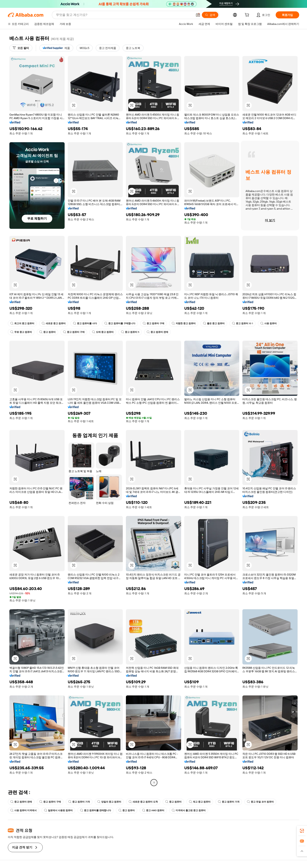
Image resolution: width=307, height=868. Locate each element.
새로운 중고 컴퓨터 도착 (143, 802)
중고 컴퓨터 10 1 (242, 323)
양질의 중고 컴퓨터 (109, 802)
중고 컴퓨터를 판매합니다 (96, 810)
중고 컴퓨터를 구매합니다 (120, 323)
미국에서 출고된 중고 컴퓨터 (189, 810)
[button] (198, 15)
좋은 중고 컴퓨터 (214, 323)
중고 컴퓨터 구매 (153, 323)
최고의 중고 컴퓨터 (22, 323)
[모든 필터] (21, 48)
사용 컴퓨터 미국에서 (23, 810)
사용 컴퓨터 (269, 323)
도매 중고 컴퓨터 (103, 332)
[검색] (210, 15)
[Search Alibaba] (124, 15)
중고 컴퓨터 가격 (79, 802)
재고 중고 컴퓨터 (200, 802)
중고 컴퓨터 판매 (157, 332)
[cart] (248, 15)
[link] (302, 831)
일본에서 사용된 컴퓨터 (58, 810)
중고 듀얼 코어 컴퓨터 (260, 802)
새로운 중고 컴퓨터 (54, 323)
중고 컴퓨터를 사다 (85, 323)
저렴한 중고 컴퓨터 (184, 323)
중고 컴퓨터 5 (130, 332)
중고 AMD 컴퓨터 (153, 810)
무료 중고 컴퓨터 (21, 332)
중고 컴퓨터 (47, 332)
